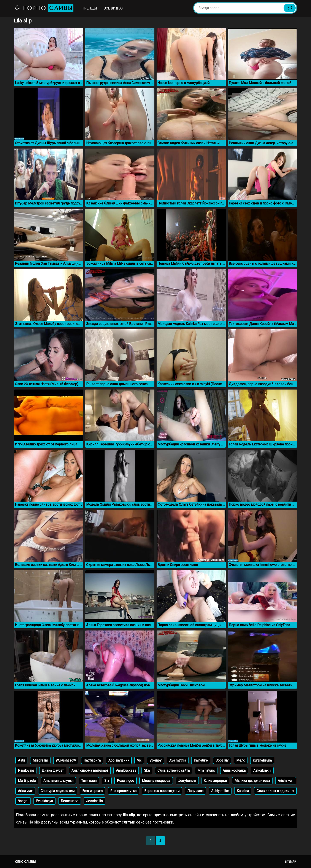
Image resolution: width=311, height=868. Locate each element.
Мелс (241, 760)
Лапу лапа (195, 791)
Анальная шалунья (58, 781)
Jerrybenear (187, 781)
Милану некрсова (156, 781)
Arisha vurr (286, 781)
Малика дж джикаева (252, 781)
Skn (147, 771)
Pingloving (26, 771)
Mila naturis (206, 771)
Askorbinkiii (262, 771)
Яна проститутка (123, 791)
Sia (107, 781)
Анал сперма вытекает (90, 771)
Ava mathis (178, 760)
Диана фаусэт (53, 771)
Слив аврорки (215, 781)
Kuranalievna (262, 760)
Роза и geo (125, 781)
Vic (139, 760)
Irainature (201, 760)
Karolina (243, 791)
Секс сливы (25, 862)
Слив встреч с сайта (174, 771)
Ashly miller (220, 791)
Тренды (90, 8)
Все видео (113, 8)
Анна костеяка (234, 771)
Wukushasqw (66, 760)
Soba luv (222, 760)
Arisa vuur (25, 791)
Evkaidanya (44, 801)
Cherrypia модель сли (58, 791)
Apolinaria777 (119, 760)
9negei (23, 801)
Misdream (40, 760)
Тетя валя (89, 781)
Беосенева (70, 801)
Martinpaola (27, 781)
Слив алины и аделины (275, 791)
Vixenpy (155, 760)
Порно (44, 8)
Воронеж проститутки (162, 791)
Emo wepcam (92, 791)
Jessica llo (94, 801)
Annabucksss (126, 771)
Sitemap (290, 862)
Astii (21, 760)
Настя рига (92, 760)
